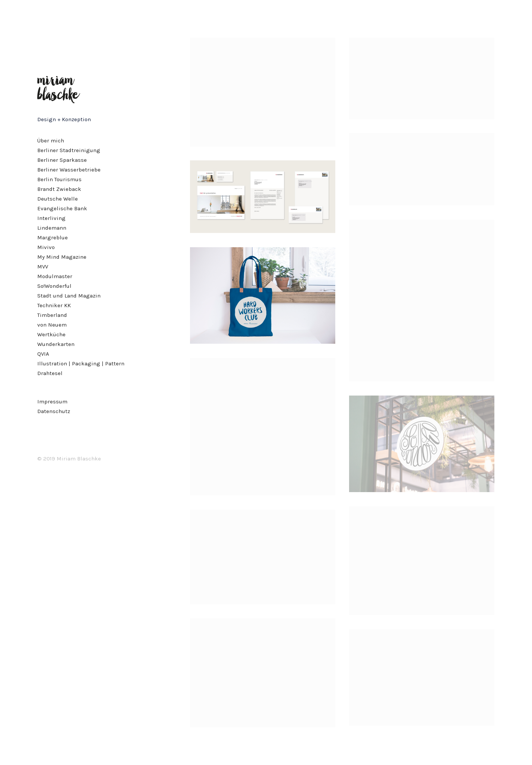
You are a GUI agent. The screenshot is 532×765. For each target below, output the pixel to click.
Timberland (52, 315)
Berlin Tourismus (59, 179)
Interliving (51, 218)
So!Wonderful (54, 286)
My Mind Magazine (62, 257)
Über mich (51, 141)
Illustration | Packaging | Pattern (81, 363)
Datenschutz (54, 411)
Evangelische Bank (62, 208)
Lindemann (52, 228)
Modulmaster (55, 276)
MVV (43, 267)
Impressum (52, 402)
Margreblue (53, 237)
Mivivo (46, 247)
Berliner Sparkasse (62, 160)
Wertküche (51, 334)
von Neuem (52, 325)
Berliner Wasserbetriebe (69, 170)
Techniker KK (54, 305)
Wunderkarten (56, 344)
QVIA (43, 354)
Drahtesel (50, 373)
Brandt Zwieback (59, 189)
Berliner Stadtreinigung (69, 150)
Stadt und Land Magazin (69, 296)
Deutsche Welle (58, 199)
